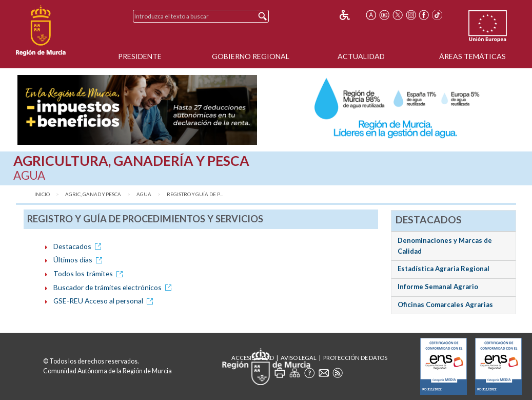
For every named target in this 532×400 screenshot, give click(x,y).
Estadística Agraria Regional (444, 269)
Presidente (140, 56)
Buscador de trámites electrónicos (114, 287)
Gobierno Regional (251, 56)
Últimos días (80, 260)
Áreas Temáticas (472, 56)
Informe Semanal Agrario (438, 287)
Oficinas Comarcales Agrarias (445, 304)
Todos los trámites (90, 273)
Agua (144, 194)
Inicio (42, 194)
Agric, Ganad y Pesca (93, 194)
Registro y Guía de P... (195, 194)
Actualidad (361, 56)
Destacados (79, 246)
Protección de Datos (355, 358)
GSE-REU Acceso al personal (105, 301)
